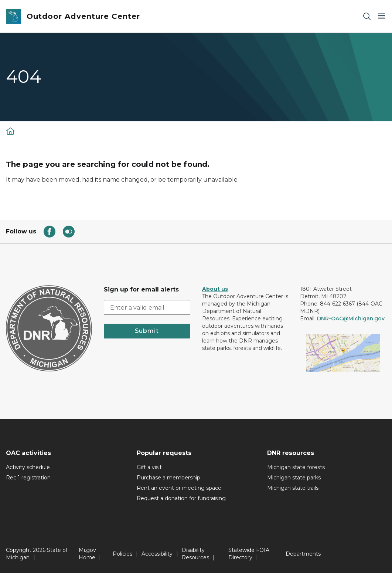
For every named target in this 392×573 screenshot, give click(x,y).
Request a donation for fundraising (181, 498)
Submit (147, 331)
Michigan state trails (293, 488)
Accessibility (157, 554)
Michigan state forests (296, 467)
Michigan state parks (294, 478)
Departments (303, 554)
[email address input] (147, 307)
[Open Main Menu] (382, 16)
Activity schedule (28, 467)
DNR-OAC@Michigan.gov (351, 318)
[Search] (367, 16)
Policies (122, 554)
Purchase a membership (168, 478)
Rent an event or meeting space (179, 488)
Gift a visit (149, 467)
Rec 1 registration (28, 478)
